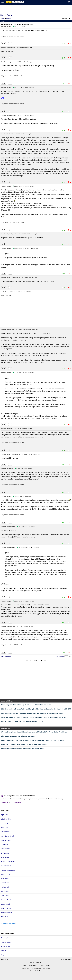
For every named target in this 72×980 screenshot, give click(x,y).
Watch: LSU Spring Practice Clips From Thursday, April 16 (22, 721)
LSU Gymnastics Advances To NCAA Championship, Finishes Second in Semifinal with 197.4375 (36, 709)
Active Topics (5, 946)
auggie (9, 26)
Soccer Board (6, 849)
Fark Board (5, 896)
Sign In (3, 951)
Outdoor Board (6, 866)
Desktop (38, 963)
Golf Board (5, 844)
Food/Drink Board (7, 908)
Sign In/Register (66, 960)
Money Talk (5, 891)
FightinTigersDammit (13, 234)
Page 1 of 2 (65, 19)
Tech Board (5, 857)
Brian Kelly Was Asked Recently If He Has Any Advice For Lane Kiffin (26, 705)
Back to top (5, 960)
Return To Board (6, 656)
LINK (3, 98)
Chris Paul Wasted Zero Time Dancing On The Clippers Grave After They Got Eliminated (33, 740)
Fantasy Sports (6, 840)
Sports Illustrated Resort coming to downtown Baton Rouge (23, 749)
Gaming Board (6, 900)
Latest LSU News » (8, 701)
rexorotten (10, 468)
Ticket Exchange (7, 913)
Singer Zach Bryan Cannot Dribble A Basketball (18, 736)
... (16, 43)
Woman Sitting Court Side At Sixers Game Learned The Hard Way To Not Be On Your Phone (34, 732)
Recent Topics (6, 942)
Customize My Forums (9, 924)
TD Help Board (6, 917)
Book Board (5, 879)
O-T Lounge (5, 853)
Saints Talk (5, 827)
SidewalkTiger (11, 526)
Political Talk (5, 887)
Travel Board (5, 904)
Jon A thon (10, 429)
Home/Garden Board (8, 862)
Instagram (18, 803)
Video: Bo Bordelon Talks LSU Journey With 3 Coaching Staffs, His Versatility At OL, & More (34, 717)
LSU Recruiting (6, 819)
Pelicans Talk (5, 832)
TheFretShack (11, 134)
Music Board (5, 883)
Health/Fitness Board (8, 870)
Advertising (33, 966)
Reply (4, 44)
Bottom (8, 19)
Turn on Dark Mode (36, 971)
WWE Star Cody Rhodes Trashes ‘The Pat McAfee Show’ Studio (24, 744)
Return (3, 19)
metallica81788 (11, 115)
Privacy (24, 966)
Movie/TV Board (6, 874)
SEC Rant (4, 823)
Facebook (5, 803)
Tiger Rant (4, 815)
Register (4, 955)
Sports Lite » (6, 728)
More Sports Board (7, 836)
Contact (41, 966)
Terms (48, 966)
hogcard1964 (11, 48)
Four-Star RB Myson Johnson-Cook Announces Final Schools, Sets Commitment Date (32, 713)
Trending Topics (6, 938)
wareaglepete (11, 62)
